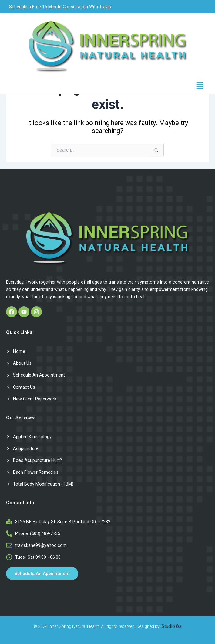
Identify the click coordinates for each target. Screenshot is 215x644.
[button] (200, 86)
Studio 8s (171, 626)
